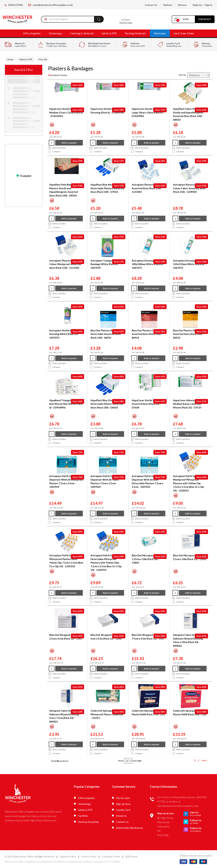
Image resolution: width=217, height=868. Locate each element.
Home (10, 59)
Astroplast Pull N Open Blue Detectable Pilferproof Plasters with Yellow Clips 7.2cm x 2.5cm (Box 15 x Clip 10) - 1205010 (106, 563)
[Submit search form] (99, 19)
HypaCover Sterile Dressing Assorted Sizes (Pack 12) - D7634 (147, 404)
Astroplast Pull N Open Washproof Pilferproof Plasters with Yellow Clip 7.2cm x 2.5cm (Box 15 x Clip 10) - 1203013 (189, 483)
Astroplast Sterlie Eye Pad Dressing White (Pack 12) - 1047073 (64, 334)
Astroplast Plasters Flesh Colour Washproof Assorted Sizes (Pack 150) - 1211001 (65, 264)
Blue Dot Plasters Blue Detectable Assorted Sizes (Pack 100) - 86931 (106, 334)
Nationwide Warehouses (130, 828)
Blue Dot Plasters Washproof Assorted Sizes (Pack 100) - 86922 (189, 334)
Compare (54, 152)
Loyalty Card (123, 810)
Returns (182, 5)
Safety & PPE (109, 33)
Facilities (83, 816)
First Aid (43, 59)
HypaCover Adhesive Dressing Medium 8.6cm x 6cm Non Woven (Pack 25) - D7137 (190, 404)
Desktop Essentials (89, 822)
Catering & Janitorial (82, 33)
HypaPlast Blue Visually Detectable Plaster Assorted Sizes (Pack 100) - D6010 (107, 404)
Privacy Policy (89, 856)
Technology (55, 33)
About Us (121, 816)
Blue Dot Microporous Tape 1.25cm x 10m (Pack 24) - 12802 (147, 559)
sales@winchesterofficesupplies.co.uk (50, 5)
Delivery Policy (68, 856)
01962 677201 (14, 5)
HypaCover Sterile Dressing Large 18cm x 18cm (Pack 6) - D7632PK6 (148, 112)
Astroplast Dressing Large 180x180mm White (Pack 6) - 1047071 (148, 264)
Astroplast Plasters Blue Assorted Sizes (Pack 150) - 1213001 (147, 188)
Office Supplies (32, 33)
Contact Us (151, 5)
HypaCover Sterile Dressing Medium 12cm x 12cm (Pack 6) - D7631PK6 (66, 112)
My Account (123, 798)
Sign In (209, 5)
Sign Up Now (123, 804)
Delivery (168, 5)
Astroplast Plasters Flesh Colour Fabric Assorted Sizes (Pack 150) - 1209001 (189, 188)
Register (197, 5)
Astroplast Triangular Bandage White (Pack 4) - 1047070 (105, 264)
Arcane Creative (203, 855)
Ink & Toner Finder (184, 33)
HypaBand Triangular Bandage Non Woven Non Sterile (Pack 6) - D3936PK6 (66, 404)
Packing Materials (135, 33)
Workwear (160, 33)
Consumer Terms (111, 856)
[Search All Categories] (72, 19)
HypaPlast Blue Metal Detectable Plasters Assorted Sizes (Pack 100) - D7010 (107, 188)
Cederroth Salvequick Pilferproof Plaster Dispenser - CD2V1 (107, 714)
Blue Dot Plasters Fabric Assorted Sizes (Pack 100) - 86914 (147, 334)
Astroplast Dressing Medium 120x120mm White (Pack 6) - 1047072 (189, 264)
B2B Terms (131, 856)
